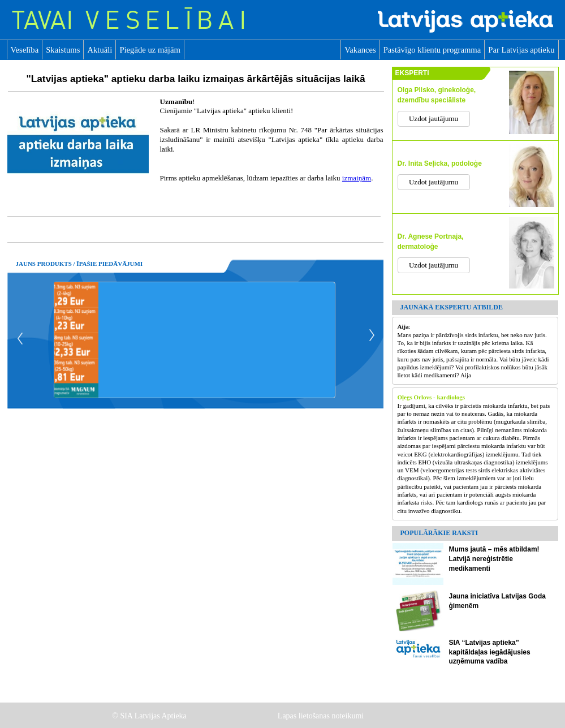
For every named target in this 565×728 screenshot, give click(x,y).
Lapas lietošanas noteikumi (322, 716)
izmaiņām (357, 178)
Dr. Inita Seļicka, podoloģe (440, 163)
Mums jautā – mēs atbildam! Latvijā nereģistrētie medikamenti (494, 559)
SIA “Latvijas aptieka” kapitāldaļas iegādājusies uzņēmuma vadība (490, 652)
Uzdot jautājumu (434, 119)
